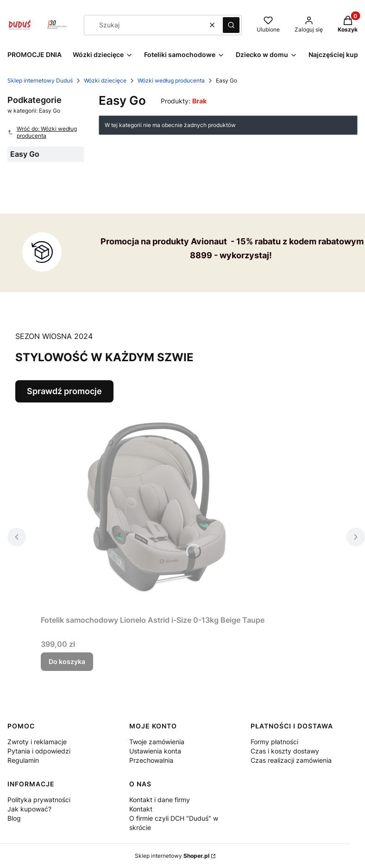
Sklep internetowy (172, 856)
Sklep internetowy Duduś (40, 80)
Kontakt (141, 809)
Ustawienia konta (155, 751)
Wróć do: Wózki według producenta (42, 132)
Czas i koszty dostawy (285, 751)
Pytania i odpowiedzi (39, 751)
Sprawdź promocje (64, 391)
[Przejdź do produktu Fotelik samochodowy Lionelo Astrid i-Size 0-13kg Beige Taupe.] (157, 507)
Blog (14, 818)
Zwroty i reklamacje (37, 742)
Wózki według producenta (171, 80)
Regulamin (23, 760)
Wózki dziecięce (105, 80)
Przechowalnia (151, 760)
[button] (231, 25)
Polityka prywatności (39, 800)
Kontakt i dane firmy (160, 800)
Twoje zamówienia (157, 742)
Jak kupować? (29, 809)
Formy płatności (274, 742)
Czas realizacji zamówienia (291, 760)
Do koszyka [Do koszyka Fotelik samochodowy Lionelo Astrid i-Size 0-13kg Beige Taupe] (67, 661)
